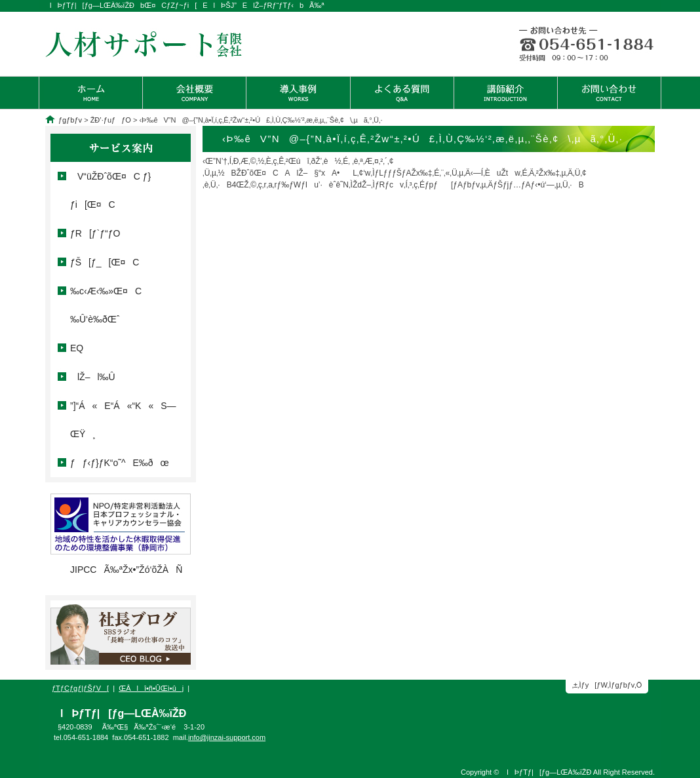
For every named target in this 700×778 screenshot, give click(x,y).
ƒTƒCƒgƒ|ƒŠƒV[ (80, 688)
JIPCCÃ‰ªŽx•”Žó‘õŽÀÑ (126, 570)
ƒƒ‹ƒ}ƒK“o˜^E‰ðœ (120, 463)
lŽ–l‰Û (93, 377)
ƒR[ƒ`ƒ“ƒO (95, 233)
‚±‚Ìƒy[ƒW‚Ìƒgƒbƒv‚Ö (607, 685)
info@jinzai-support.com (227, 737)
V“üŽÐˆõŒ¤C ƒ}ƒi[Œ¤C (110, 190)
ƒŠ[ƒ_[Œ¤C (105, 262)
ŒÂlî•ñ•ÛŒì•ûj (151, 688)
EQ (77, 348)
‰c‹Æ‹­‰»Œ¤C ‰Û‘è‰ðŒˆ (106, 305)
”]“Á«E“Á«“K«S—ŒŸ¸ (127, 420)
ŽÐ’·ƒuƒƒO (111, 120)
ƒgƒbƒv (70, 120)
